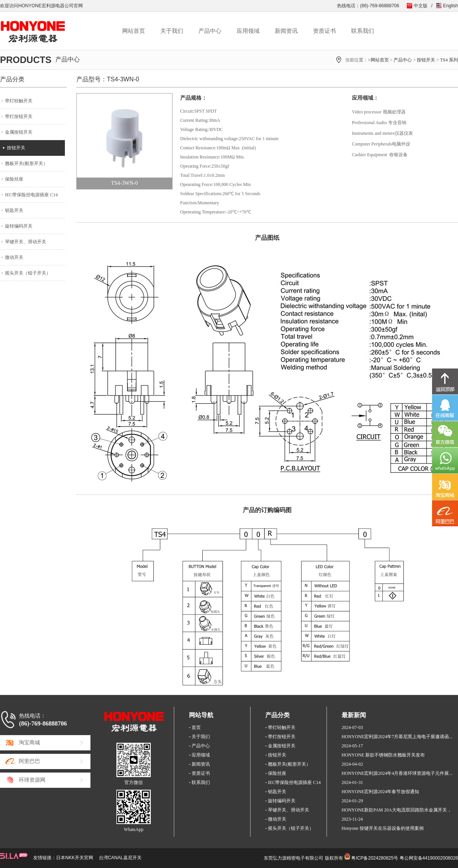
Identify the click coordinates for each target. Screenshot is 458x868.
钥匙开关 (14, 210)
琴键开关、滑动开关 (26, 242)
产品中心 (210, 31)
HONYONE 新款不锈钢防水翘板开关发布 (383, 755)
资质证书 (324, 31)
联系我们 (363, 31)
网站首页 (134, 31)
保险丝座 (14, 179)
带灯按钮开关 (19, 116)
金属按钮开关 (19, 132)
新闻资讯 (286, 31)
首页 (196, 727)
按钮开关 (426, 60)
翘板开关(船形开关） (26, 163)
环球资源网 (32, 780)
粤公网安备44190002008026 (429, 858)
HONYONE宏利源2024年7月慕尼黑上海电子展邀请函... (397, 737)
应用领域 (248, 31)
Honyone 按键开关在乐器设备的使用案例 (383, 828)
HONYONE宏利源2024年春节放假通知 (380, 792)
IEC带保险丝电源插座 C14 (31, 195)
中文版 (421, 6)
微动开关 (14, 257)
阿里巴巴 (29, 761)
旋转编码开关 (19, 226)
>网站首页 (378, 60)
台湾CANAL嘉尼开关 (120, 858)
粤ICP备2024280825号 (375, 858)
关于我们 (172, 31)
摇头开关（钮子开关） (28, 273)
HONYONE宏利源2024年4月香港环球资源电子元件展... (397, 773)
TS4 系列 (449, 60)
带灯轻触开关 (19, 101)
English (451, 6)
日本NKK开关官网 (75, 858)
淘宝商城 (29, 743)
